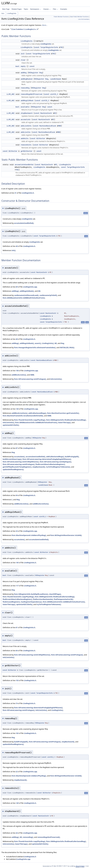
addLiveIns (26, 132)
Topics (26, 9)
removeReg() (28, 837)
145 (17, 409)
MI (55, 113)
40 (17, 246)
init (23, 54)
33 (17, 531)
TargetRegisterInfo (49, 47)
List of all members (84, 19)
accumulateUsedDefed (24, 165)
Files (55, 9)
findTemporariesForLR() (64, 599)
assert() (38, 343)
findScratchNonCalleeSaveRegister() (50, 464)
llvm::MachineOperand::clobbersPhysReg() (29, 535)
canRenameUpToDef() (48, 295)
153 (17, 680)
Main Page (6, 9)
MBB (59, 126)
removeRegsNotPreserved (31, 94)
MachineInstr (46, 113)
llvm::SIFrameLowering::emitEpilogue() (56, 462)
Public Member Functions (61, 17)
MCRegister (33, 73)
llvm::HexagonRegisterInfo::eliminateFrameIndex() (35, 347)
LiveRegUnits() (48, 343)
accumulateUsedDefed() (24, 223)
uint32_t (54, 94)
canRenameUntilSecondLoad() (26, 295)
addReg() (15, 291)
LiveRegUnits (12, 13)
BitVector (41, 138)
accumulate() (19, 457)
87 (17, 448)
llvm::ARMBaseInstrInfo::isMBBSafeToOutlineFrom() (24, 298)
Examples (64, 9)
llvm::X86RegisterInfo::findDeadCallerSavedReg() (66, 420)
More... (45, 25)
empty (23, 66)
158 (17, 371)
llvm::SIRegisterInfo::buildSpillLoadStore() (31, 594)
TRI (61, 47)
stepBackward (27, 113)
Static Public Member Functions (79, 17)
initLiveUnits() (56, 379)
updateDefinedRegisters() (13, 469)
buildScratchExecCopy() (12, 459)
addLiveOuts (26, 126)
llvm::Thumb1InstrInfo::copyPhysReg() (30, 420)
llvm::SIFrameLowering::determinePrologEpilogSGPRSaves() (47, 459)
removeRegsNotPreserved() (49, 837)
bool (17, 66)
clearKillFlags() (55, 594)
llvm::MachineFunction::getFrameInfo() (63, 413)
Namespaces (35, 9)
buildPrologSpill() (72, 457)
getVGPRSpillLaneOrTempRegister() (17, 467)
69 (17, 287)
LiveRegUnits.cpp (30, 287)
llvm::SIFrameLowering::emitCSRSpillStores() (21, 462)
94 (17, 495)
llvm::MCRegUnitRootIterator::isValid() (66, 535)
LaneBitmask (56, 79)
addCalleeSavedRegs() (37, 413)
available (25, 107)
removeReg (25, 88)
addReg (24, 73)
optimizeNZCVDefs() (11, 425)
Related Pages (17, 9)
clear (23, 60)
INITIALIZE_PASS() (67, 347)
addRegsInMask (27, 101)
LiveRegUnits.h (28, 193)
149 (17, 803)
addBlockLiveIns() (19, 375)
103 (17, 733)
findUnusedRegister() (11, 602)
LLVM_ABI (11, 94)
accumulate (26, 119)
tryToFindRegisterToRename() (58, 467)
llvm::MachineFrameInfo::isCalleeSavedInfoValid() (23, 416)
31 (15, 193)
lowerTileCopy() (64, 422)
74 (17, 703)
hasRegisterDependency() (31, 602)
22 (17, 772)
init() (14, 250)
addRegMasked (27, 79)
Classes (47, 9)
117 (17, 586)
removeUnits (26, 145)
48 (17, 339)
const (37, 47)
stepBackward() (39, 467)
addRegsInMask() (27, 291)
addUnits (25, 138)
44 (17, 833)
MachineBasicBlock (48, 126)
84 (17, 651)
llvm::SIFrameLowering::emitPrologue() (30, 379)
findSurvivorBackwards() (43, 599)
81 (17, 627)
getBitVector (27, 151)
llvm (3, 13)
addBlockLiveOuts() (20, 413)
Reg (41, 73)
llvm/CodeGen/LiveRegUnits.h (25, 29)
